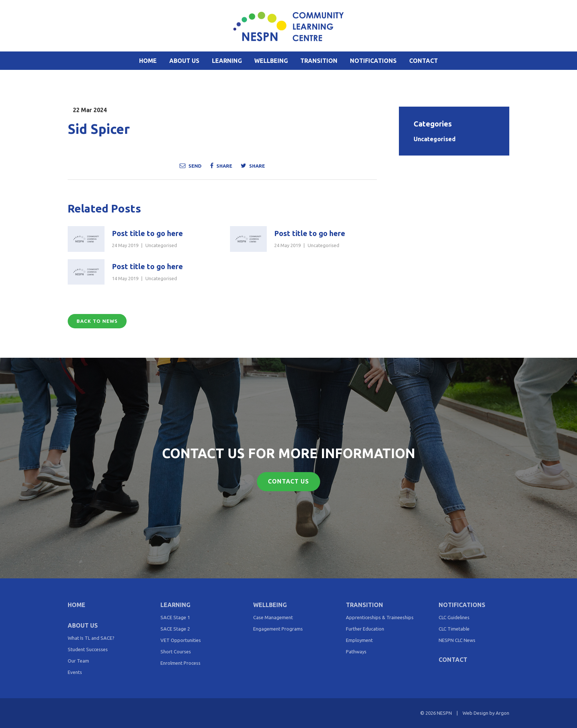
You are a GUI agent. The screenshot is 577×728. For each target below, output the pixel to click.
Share (221, 165)
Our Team (78, 661)
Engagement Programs (278, 629)
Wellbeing (271, 61)
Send (191, 165)
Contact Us (289, 482)
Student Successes (88, 649)
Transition (319, 61)
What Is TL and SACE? (91, 638)
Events (75, 672)
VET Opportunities (181, 640)
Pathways (356, 652)
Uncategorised (161, 245)
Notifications (373, 61)
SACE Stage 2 (175, 629)
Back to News (97, 321)
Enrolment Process (180, 663)
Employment (359, 640)
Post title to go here (147, 233)
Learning (227, 61)
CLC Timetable (454, 629)
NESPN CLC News (457, 640)
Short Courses (176, 652)
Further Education (365, 629)
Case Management (273, 617)
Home (148, 61)
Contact (424, 61)
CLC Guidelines (454, 617)
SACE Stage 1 (175, 617)
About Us (184, 61)
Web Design (475, 713)
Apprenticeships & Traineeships (380, 617)
